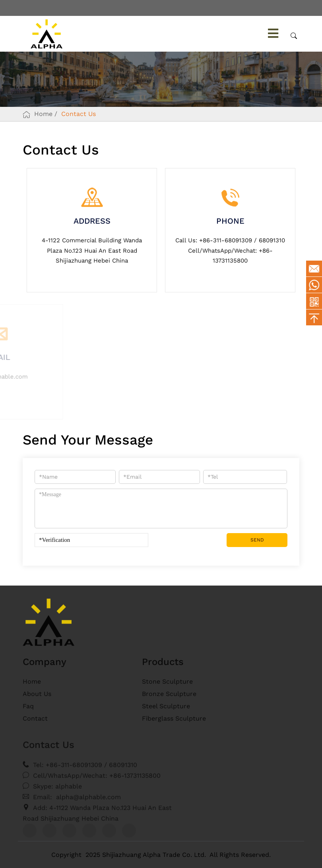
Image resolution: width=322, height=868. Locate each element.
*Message (161, 508)
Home (43, 114)
